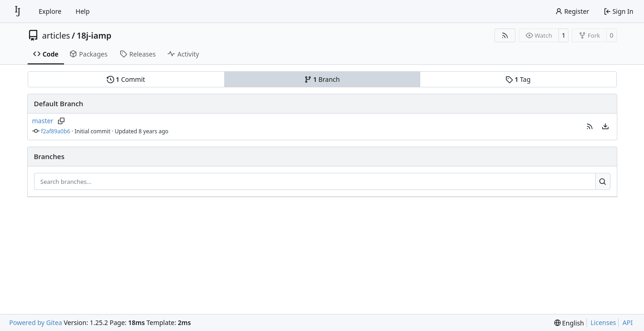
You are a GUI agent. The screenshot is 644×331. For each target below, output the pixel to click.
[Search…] (603, 182)
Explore (50, 11)
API (627, 322)
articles (56, 35)
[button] (590, 126)
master (43, 121)
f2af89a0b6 (55, 131)
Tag (518, 79)
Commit (126, 79)
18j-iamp (94, 35)
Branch (322, 79)
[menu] (605, 126)
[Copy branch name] (61, 121)
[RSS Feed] (505, 35)
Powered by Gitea (36, 322)
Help (83, 11)
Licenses (603, 322)
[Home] (17, 11)
